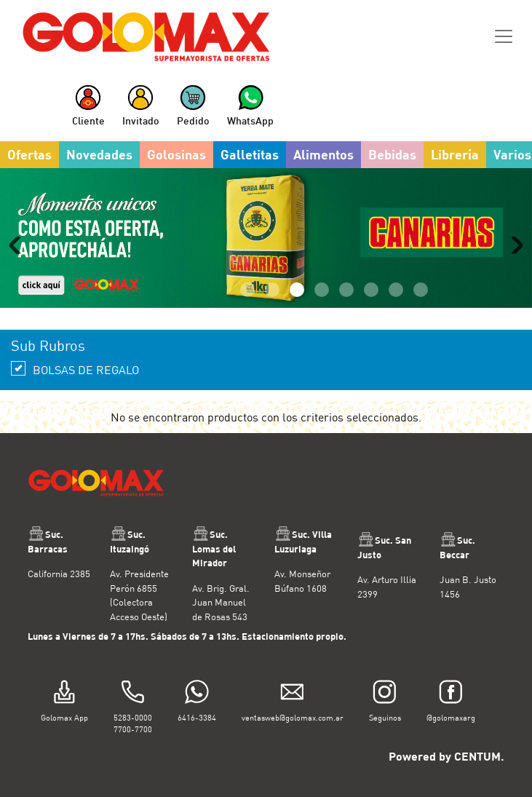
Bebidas (392, 154)
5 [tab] (346, 290)
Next (514, 245)
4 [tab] (322, 290)
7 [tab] (396, 290)
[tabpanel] (266, 238)
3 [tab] (297, 290)
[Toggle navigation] (504, 36)
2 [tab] (272, 290)
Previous (18, 245)
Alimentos (323, 154)
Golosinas (176, 154)
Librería (455, 154)
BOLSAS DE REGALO (75, 369)
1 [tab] (247, 290)
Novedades (99, 154)
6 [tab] (371, 290)
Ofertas (29, 154)
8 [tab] (421, 290)
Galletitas (250, 154)
